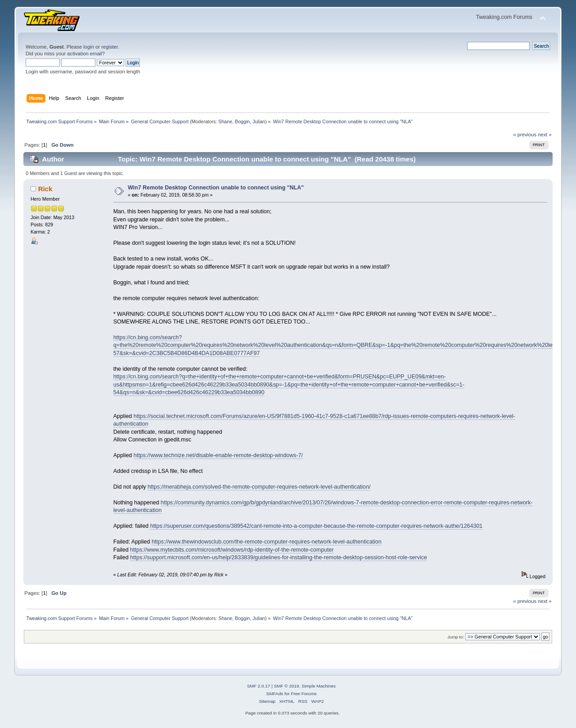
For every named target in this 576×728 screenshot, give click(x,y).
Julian (259, 121)
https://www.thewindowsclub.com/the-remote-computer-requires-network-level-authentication (267, 542)
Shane (225, 121)
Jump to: (456, 637)
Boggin (242, 121)
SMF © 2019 (287, 686)
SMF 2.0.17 (259, 686)
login (89, 47)
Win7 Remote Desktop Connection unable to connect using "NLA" (216, 188)
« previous (525, 135)
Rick (45, 189)
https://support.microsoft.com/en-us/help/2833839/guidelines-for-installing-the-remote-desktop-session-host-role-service (279, 557)
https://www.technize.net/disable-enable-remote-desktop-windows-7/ (218, 455)
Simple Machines (319, 686)
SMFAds (275, 694)
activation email (84, 54)
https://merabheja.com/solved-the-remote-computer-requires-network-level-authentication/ (259, 487)
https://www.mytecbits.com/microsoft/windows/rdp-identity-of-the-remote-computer (232, 550)
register (110, 47)
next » (545, 135)
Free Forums (304, 694)
